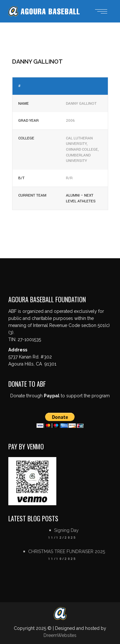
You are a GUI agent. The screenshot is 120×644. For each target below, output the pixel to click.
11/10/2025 (63, 559)
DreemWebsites (60, 635)
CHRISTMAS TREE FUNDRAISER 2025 (67, 551)
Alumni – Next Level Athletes (81, 198)
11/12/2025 (63, 538)
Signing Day (66, 530)
